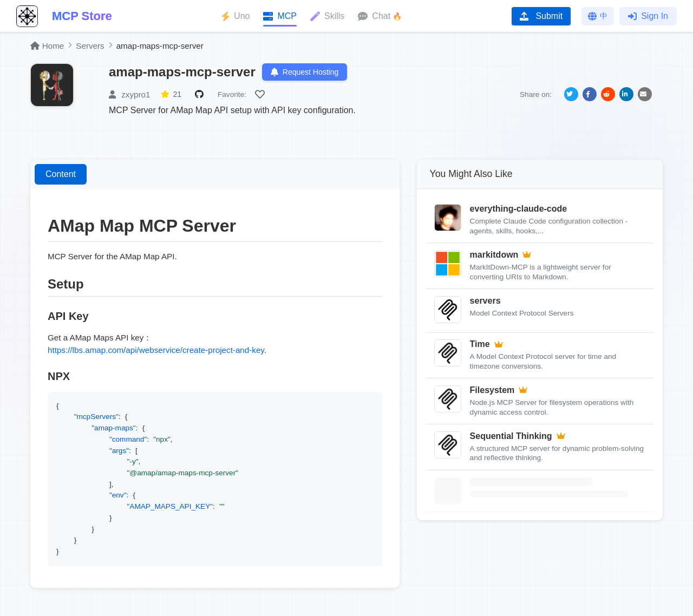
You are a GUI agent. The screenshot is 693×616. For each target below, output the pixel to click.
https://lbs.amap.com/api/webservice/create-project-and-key (156, 350)
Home (47, 46)
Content (61, 174)
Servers (90, 46)
